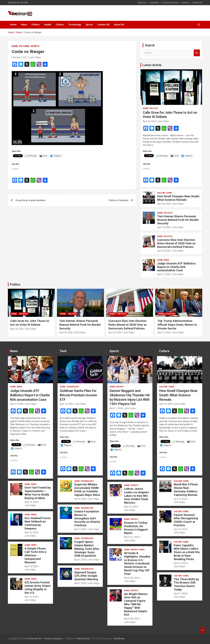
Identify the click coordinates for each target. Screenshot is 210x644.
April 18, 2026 (149, 121)
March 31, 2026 (131, 537)
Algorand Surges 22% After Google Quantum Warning (86, 576)
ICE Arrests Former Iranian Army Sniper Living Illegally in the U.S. (38, 588)
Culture (60, 25)
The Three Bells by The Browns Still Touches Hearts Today (186, 584)
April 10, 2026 (31, 566)
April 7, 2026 (80, 529)
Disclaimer (154, 3)
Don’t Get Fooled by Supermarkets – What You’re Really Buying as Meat (38, 493)
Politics (36, 25)
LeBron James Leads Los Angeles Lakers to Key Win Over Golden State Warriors (137, 496)
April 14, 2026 (66, 404)
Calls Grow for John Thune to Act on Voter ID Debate (30, 323)
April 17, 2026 (164, 274)
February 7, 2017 (20, 57)
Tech (63, 351)
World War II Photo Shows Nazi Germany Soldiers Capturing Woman (186, 490)
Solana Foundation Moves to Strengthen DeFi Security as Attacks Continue (87, 518)
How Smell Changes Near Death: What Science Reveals (178, 198)
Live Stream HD (34, 639)
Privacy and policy (170, 3)
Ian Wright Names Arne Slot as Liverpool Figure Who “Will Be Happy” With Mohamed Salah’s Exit (136, 604)
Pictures (24, 46)
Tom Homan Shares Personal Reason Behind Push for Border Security (178, 220)
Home (13, 25)
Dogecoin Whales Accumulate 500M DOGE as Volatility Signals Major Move (87, 490)
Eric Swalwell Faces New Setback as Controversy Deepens (38, 523)
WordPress (119, 639)
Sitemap (185, 3)
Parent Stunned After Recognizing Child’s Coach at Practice (186, 520)
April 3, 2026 (80, 560)
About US (142, 3)
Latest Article (152, 65)
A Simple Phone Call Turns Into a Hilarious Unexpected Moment (35, 555)
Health (48, 25)
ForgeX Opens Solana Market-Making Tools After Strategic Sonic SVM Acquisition (87, 549)
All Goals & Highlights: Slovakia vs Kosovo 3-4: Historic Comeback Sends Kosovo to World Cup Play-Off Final (137, 563)
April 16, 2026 (31, 502)
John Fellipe (35, 57)
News (24, 25)
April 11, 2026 (116, 408)
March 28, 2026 (131, 578)
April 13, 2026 (31, 532)
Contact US (197, 3)
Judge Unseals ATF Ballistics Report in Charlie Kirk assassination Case (176, 267)
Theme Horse (83, 639)
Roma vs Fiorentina (119, 200)
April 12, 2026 (180, 563)
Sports (89, 25)
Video (142, 550)
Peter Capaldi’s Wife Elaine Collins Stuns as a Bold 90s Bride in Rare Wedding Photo (187, 552)
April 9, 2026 (80, 499)
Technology (75, 25)
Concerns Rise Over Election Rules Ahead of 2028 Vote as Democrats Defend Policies (176, 243)
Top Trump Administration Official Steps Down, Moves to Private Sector (177, 325)
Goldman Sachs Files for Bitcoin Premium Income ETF (78, 395)
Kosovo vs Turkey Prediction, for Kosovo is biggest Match (136, 528)
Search (197, 53)
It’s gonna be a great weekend (30, 200)
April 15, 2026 (180, 529)
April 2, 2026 (80, 583)
